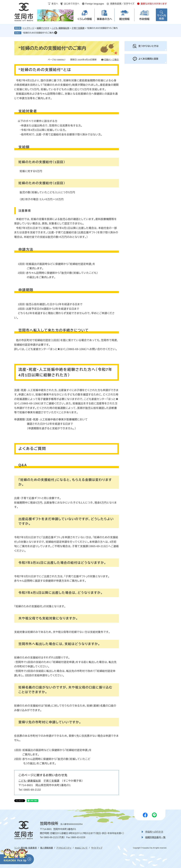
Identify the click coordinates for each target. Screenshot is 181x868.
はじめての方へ (72, 4)
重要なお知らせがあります (154, 4)
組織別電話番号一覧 (155, 837)
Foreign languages (95, 4)
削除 (56, 33)
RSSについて (81, 848)
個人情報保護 (46, 848)
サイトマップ (97, 848)
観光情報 (124, 19)
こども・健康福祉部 (60, 28)
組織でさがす (43, 28)
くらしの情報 (84, 19)
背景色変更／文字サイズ (122, 4)
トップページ (29, 28)
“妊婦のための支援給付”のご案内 (38, 33)
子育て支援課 (78, 28)
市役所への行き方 (154, 832)
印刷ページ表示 (111, 60)
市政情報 (144, 19)
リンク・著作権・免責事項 (26, 848)
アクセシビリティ (64, 848)
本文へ (55, 4)
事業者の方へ (105, 19)
